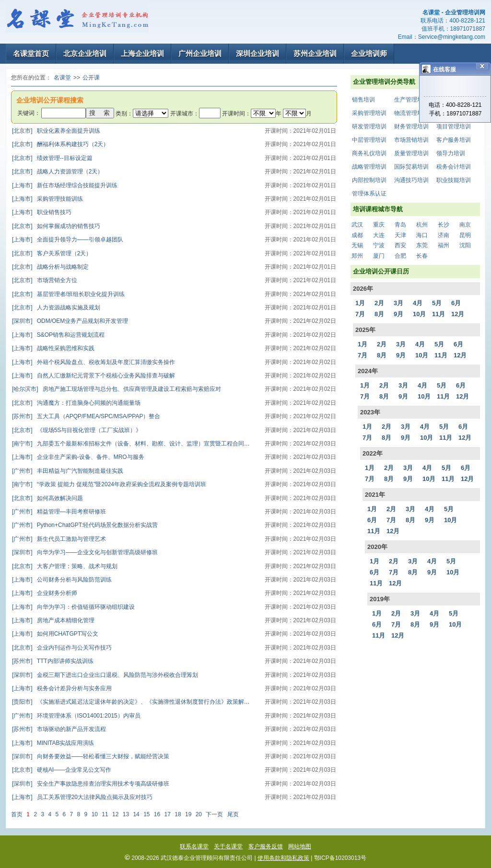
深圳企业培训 (257, 53)
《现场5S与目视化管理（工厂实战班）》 (77, 430)
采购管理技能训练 (47, 199)
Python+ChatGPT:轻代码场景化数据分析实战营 (85, 525)
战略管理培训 (369, 167)
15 (146, 814)
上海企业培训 (142, 53)
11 (105, 814)
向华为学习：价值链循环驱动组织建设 (73, 607)
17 (168, 814)
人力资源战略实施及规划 (56, 308)
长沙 (444, 225)
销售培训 (363, 100)
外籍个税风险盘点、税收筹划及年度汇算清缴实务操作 (94, 362)
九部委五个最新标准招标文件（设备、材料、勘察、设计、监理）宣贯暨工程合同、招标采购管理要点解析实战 (165, 444)
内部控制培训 (369, 180)
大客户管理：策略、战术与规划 (65, 566)
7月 (360, 314)
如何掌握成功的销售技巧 (56, 226)
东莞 (422, 245)
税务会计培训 (454, 167)
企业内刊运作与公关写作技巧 (62, 648)
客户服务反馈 (266, 846)
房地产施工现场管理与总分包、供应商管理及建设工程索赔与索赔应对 (117, 389)
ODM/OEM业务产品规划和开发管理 (70, 321)
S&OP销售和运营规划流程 (58, 335)
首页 (17, 814)
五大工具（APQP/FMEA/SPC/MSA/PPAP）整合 (86, 416)
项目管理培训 (454, 126)
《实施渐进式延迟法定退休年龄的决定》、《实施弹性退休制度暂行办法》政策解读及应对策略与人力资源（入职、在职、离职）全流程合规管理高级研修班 (223, 702)
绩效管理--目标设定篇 (52, 158)
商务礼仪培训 (369, 153)
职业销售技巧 (42, 212)
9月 (398, 314)
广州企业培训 (200, 53)
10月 (419, 314)
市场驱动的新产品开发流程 (59, 729)
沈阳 (465, 245)
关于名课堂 (228, 846)
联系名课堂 (194, 846)
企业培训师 (369, 53)
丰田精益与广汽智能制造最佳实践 (68, 471)
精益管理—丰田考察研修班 (59, 512)
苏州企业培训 (315, 53)
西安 (400, 245)
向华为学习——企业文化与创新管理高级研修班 (85, 552)
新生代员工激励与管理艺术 (59, 539)
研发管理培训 (369, 126)
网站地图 (300, 846)
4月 (418, 303)
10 (95, 814)
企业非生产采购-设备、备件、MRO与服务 (78, 457)
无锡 (357, 245)
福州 (444, 245)
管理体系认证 (369, 194)
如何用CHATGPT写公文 (55, 634)
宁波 (379, 245)
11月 (438, 314)
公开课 (91, 78)
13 (126, 814)
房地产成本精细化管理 (53, 620)
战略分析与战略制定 (50, 267)
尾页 (233, 814)
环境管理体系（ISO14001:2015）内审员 (76, 716)
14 (136, 814)
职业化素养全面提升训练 (56, 131)
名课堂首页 (31, 53)
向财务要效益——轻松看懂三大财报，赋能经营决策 (91, 756)
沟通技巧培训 (411, 180)
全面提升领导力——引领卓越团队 (68, 240)
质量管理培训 (411, 153)
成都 (357, 235)
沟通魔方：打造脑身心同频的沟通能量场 (76, 403)
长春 (422, 256)
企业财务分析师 (45, 593)
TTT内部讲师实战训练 (53, 661)
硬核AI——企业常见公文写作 (62, 770)
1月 (360, 303)
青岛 (400, 225)
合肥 (400, 256)
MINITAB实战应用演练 (53, 743)
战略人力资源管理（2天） (58, 171)
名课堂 (62, 78)
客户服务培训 (454, 140)
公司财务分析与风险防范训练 (62, 580)
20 (199, 814)
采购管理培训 (369, 113)
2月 (379, 303)
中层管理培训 (369, 140)
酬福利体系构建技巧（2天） (60, 144)
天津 (400, 235)
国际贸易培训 (411, 167)
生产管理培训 (411, 100)
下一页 (214, 814)
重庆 (379, 225)
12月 (458, 314)
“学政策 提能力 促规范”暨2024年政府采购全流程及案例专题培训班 (109, 484)
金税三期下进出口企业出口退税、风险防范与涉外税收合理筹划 (105, 675)
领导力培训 (451, 153)
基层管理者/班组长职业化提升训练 (68, 294)
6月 (456, 303)
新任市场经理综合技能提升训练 (65, 185)
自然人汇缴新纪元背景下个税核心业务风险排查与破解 (94, 376)
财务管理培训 (411, 126)
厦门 (379, 256)
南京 (465, 225)
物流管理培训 (411, 113)
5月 (437, 303)
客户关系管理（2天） (52, 253)
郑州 (357, 256)
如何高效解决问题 (47, 498)
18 (178, 814)
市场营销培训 (411, 140)
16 (157, 814)
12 (115, 814)
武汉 (357, 225)
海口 (422, 235)
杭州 (422, 225)
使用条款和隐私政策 (283, 858)
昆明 (465, 235)
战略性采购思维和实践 (53, 348)
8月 (379, 314)
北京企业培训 (85, 53)
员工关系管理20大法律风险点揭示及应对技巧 (82, 797)
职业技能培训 (454, 180)
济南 (444, 235)
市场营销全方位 (45, 280)
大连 (379, 235)
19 (188, 814)
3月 (398, 303)
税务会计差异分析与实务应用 (62, 688)
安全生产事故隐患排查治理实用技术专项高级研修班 (91, 784)
